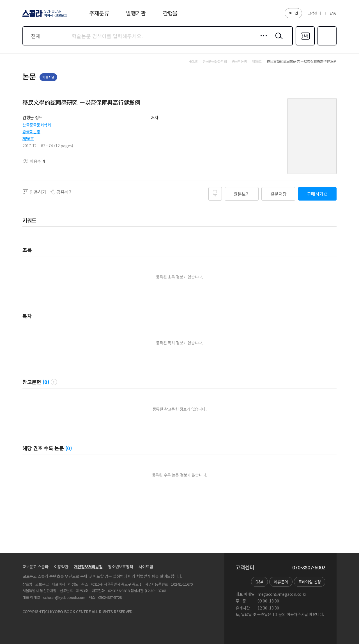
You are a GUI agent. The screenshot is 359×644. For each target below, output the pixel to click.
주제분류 (99, 13)
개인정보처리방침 (88, 567)
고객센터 (314, 13)
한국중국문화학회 (37, 125)
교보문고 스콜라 (35, 567)
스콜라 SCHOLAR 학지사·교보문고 (44, 17)
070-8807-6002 (309, 567)
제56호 (28, 139)
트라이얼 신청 (310, 582)
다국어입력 (305, 45)
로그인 (293, 13)
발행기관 (136, 13)
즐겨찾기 (326, 45)
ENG (333, 13)
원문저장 (278, 194)
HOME (193, 61)
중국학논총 (31, 132)
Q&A (259, 582)
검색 (278, 40)
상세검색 (262, 40)
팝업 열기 (54, 382)
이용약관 (61, 567)
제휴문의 (281, 582)
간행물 (170, 13)
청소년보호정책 (120, 567)
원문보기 (242, 194)
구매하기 (315, 194)
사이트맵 (146, 567)
